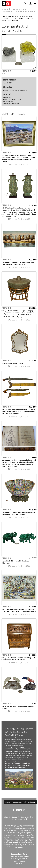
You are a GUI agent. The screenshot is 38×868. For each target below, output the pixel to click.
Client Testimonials (21, 819)
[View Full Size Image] (35, 68)
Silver (20, 752)
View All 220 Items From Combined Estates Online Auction (18, 10)
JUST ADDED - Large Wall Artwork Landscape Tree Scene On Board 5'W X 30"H (18, 263)
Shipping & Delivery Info (11, 104)
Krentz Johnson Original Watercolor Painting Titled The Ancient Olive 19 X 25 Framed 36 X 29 (19, 610)
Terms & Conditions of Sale (12, 100)
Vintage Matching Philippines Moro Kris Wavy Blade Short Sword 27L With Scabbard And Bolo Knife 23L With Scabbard (18, 412)
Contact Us (16, 817)
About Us (7, 817)
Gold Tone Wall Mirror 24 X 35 (12, 363)
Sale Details (7, 97)
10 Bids (4, 73)
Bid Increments (8, 102)
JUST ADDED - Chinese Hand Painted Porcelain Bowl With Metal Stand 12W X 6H (18, 514)
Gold (17, 752)
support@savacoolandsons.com (16, 767)
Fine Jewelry (26, 752)
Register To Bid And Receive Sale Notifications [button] (20, 802)
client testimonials (17, 745)
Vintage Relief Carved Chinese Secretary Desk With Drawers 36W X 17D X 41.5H (18, 659)
